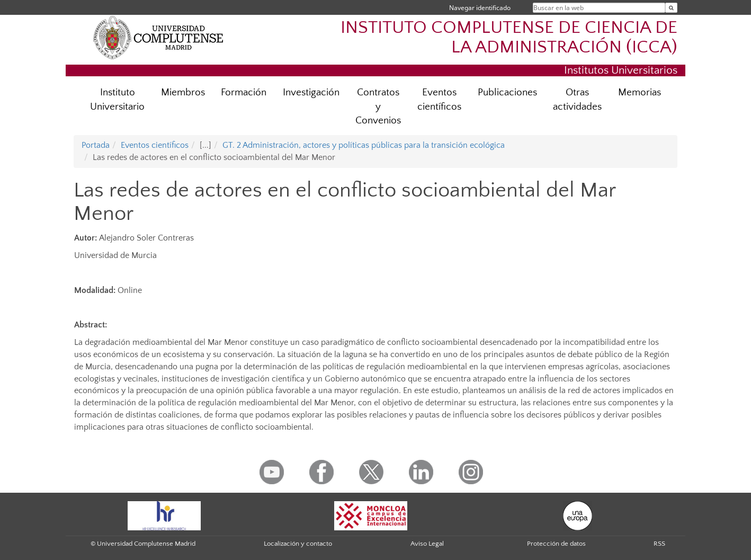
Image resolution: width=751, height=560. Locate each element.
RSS (659, 544)
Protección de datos (556, 544)
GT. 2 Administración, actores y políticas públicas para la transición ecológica (364, 145)
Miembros (183, 92)
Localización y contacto (298, 544)
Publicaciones (507, 92)
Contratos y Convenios (378, 107)
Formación (244, 92)
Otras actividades (577, 100)
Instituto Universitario (117, 100)
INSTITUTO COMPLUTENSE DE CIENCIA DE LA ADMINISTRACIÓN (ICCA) (509, 38)
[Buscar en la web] (671, 8)
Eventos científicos (439, 100)
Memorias (640, 92)
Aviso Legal (427, 544)
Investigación (311, 92)
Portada (96, 145)
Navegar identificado (480, 8)
